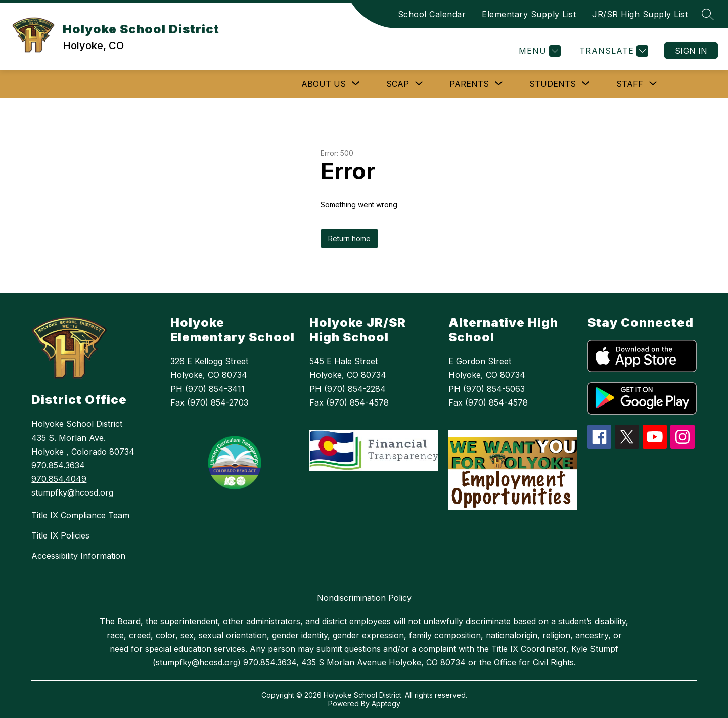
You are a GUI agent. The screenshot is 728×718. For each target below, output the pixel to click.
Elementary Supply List (529, 14)
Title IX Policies (60, 535)
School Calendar (432, 14)
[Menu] (538, 51)
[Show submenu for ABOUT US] (324, 84)
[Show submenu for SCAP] (398, 84)
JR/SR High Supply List (640, 14)
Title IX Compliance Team (80, 515)
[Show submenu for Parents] (469, 84)
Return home (349, 238)
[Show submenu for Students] (553, 84)
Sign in (691, 51)
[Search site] (708, 14)
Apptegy (386, 704)
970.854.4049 (59, 479)
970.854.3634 (58, 465)
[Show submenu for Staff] (630, 84)
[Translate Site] (612, 51)
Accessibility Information (78, 556)
